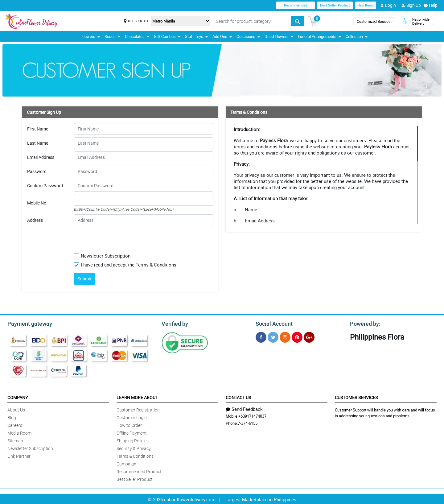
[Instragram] (285, 336)
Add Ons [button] (222, 36)
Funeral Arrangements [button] (319, 36)
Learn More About (137, 397)
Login (388, 5)
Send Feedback (244, 408)
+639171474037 (252, 415)
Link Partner (19, 455)
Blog (12, 417)
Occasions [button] (248, 36)
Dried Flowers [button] (279, 36)
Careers (15, 424)
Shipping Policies (133, 440)
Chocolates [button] (137, 36)
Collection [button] (357, 36)
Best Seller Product (335, 5)
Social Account (272, 323)
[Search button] (298, 21)
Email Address (41, 157)
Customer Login (132, 417)
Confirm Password (45, 186)
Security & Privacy (134, 447)
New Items (366, 5)
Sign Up (411, 5)
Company (18, 397)
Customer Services (356, 397)
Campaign (126, 463)
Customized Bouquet (374, 21)
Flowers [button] (91, 36)
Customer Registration (138, 409)
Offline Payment (132, 432)
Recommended (296, 5)
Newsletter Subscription (30, 447)
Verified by (174, 323)
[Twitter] (273, 336)
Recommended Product (139, 471)
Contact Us (238, 397)
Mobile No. (37, 203)
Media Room (19, 432)
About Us (16, 409)
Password (37, 171)
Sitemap (15, 440)
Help (431, 5)
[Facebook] (261, 336)
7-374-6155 (248, 422)
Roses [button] (112, 36)
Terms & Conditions (135, 455)
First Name (38, 129)
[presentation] (111, 238)
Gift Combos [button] (167, 36)
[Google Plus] (309, 336)
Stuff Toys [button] (196, 36)
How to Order (129, 424)
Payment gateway (27, 323)
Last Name (38, 143)
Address (35, 220)
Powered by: (364, 323)
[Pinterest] (297, 336)
